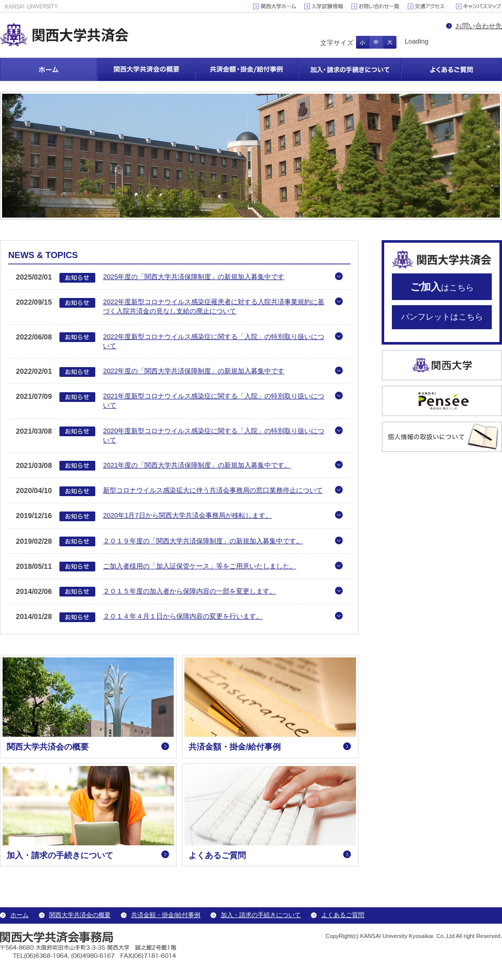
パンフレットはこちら (442, 317)
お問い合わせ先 (479, 26)
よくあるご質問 (452, 69)
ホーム (49, 69)
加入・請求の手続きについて (350, 69)
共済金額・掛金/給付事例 (247, 69)
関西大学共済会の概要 (146, 69)
